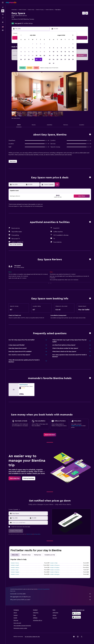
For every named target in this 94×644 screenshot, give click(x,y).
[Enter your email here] (30, 523)
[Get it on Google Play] (76, 613)
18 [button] (44, 52)
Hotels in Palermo (55, 572)
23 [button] (37, 56)
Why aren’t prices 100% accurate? (51, 600)
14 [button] (29, 52)
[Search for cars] (3, 14)
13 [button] (25, 52)
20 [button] (25, 56)
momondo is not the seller (51, 594)
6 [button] (25, 48)
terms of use (29, 534)
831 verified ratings (27, 23)
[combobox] (30, 513)
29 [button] (33, 59)
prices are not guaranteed (44, 589)
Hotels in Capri (15, 570)
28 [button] (29, 59)
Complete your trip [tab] (50, 555)
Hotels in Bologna (55, 574)
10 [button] (40, 48)
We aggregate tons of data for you (51, 597)
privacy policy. (37, 534)
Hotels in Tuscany (40, 10)
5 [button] (21, 48)
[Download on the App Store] (76, 617)
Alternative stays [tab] (26, 555)
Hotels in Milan (54, 563)
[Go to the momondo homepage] (11, 2)
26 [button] (21, 59)
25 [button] (44, 56)
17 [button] (40, 52)
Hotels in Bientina (50, 10)
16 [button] (37, 52)
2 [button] (37, 44)
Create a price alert (76, 426)
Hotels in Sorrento (55, 570)
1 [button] (33, 44)
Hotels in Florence (55, 565)
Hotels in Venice (15, 568)
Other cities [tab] (15, 555)
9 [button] (37, 48)
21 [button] (29, 56)
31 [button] (40, 59)
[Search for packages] (3, 18)
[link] (50, 435)
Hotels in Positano (55, 568)
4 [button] (44, 44)
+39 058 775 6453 (17, 21)
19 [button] (21, 56)
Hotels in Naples (15, 572)
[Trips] (3, 22)
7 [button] (29, 48)
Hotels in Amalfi (15, 565)
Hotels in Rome (15, 563)
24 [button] (40, 56)
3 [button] (40, 44)
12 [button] (21, 52)
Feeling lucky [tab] (38, 555)
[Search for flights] (3, 7)
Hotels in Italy (31, 10)
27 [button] (25, 59)
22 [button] (33, 56)
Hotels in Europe (22, 10)
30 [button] (37, 59)
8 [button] (33, 48)
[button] (3, 3)
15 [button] (33, 52)
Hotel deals (14, 10)
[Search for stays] (3, 11)
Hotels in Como (15, 574)
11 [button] (44, 48)
